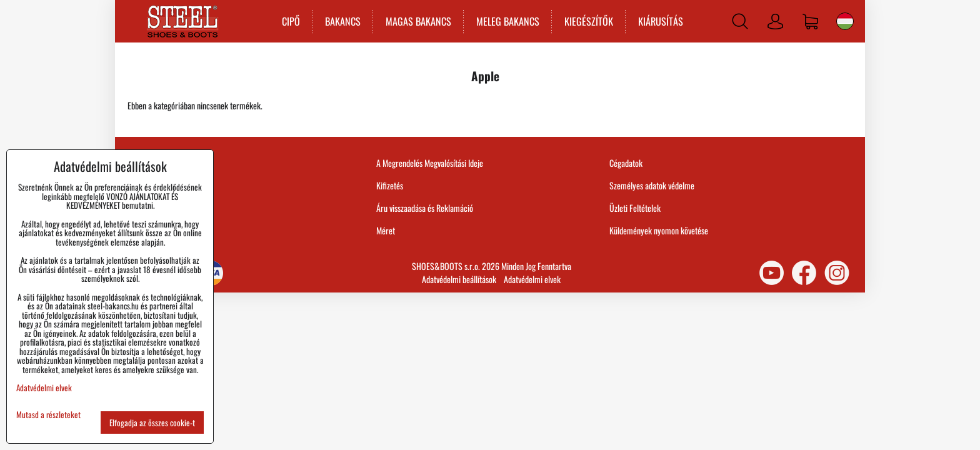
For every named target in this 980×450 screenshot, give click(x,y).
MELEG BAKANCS (508, 21)
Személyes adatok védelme (652, 185)
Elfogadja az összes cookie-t (152, 422)
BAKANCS (343, 21)
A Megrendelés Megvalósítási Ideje (430, 163)
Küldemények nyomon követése (659, 230)
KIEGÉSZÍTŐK (589, 21)
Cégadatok (626, 163)
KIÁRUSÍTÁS (661, 21)
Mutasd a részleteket (48, 415)
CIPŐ (291, 21)
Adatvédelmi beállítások (459, 279)
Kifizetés (390, 185)
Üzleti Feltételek (635, 208)
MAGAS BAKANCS (418, 21)
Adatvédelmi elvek (532, 279)
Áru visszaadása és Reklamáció (425, 208)
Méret (386, 230)
